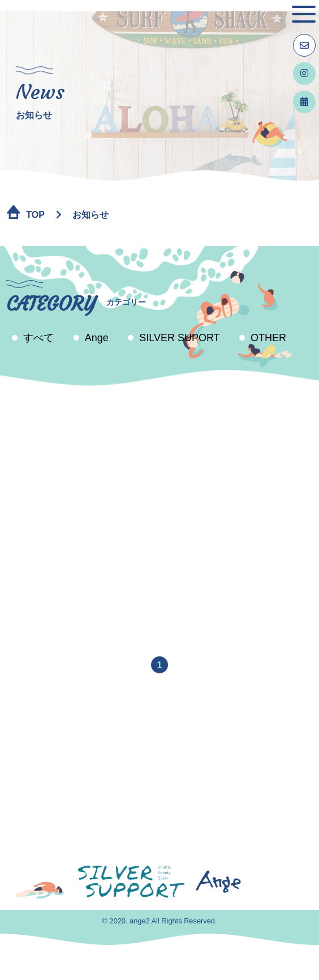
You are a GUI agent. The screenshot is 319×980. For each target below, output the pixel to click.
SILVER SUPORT (179, 338)
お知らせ (90, 215)
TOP (35, 215)
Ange (97, 338)
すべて (38, 338)
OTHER (268, 338)
